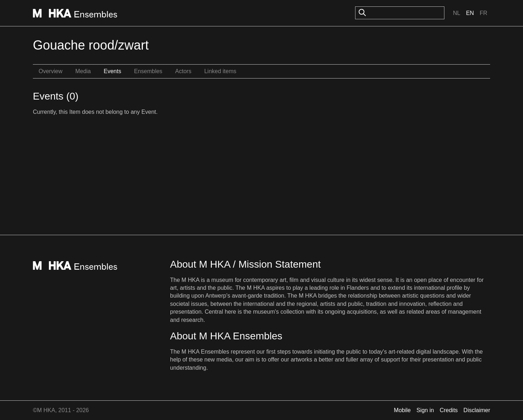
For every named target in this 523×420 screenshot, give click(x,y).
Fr (484, 13)
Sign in (425, 410)
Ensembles (148, 71)
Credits (449, 410)
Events (112, 71)
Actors (183, 71)
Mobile (402, 410)
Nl (457, 13)
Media (83, 71)
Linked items (220, 71)
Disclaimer (477, 410)
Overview (51, 71)
